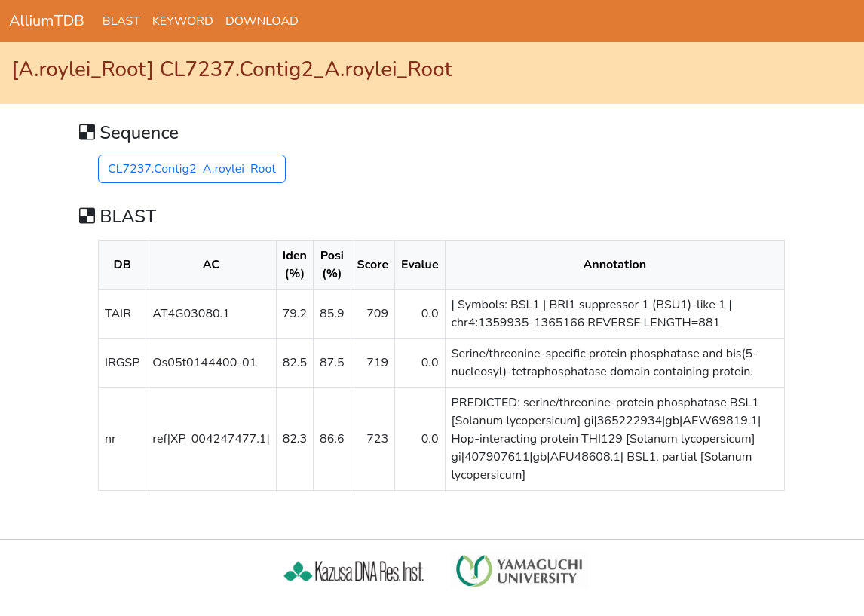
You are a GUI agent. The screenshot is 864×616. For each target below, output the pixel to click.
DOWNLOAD (262, 21)
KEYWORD (183, 21)
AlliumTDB (47, 21)
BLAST (121, 21)
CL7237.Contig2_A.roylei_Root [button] (192, 169)
